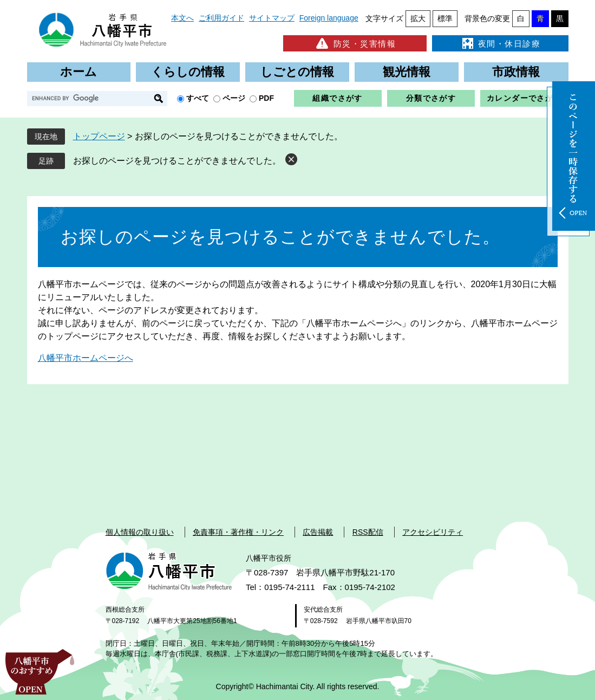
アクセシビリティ (433, 532)
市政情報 (516, 72)
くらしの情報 (188, 72)
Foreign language (329, 18)
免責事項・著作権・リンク (238, 532)
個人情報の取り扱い (140, 532)
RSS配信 (368, 532)
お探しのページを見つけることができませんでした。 (177, 161)
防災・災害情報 (355, 43)
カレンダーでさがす (524, 98)
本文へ (182, 18)
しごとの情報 (297, 72)
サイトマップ (272, 18)
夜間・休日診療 (500, 43)
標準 (445, 18)
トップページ (99, 136)
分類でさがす (431, 98)
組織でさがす (337, 98)
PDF (266, 98)
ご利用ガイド (221, 18)
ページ (234, 98)
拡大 (418, 18)
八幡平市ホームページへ (86, 358)
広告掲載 (318, 532)
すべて (198, 98)
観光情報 (407, 72)
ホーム (79, 72)
